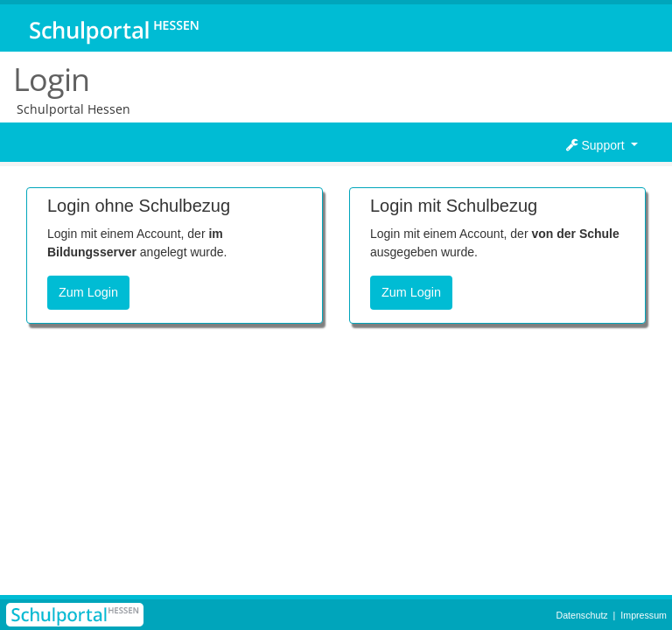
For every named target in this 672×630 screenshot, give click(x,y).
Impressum (644, 615)
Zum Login (88, 292)
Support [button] (597, 145)
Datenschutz (581, 615)
